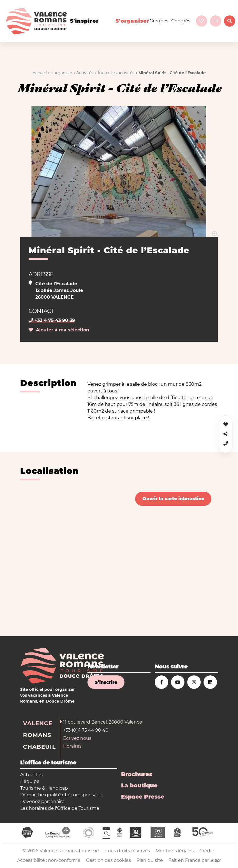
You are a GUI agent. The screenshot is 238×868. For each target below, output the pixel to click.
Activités (85, 73)
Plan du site (150, 860)
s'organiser (132, 21)
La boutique (139, 785)
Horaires (72, 746)
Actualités (31, 775)
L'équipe (30, 781)
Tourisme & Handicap (44, 788)
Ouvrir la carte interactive (173, 499)
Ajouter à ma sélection (59, 330)
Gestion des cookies (108, 860)
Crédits (207, 851)
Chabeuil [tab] (39, 747)
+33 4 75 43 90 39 (52, 320)
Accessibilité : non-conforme (49, 860)
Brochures (137, 774)
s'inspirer (84, 21)
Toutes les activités (116, 73)
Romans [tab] (37, 735)
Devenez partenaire (42, 802)
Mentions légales (175, 851)
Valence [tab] (38, 723)
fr (216, 21)
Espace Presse (143, 797)
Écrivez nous (77, 738)
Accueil (40, 73)
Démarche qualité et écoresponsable (62, 795)
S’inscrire (106, 682)
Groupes (159, 21)
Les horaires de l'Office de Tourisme (60, 808)
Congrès (181, 21)
